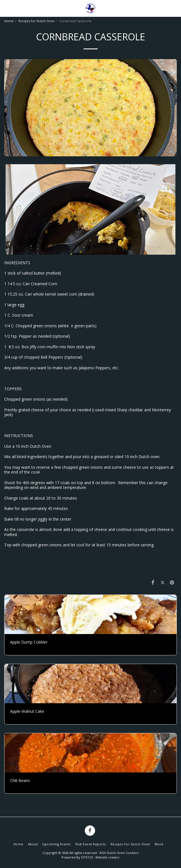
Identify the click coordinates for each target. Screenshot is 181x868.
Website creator (108, 857)
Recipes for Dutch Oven (37, 21)
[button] (6, 8)
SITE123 (87, 857)
